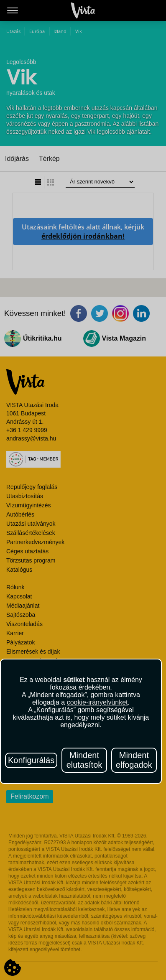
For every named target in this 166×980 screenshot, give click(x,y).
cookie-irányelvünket (97, 702)
